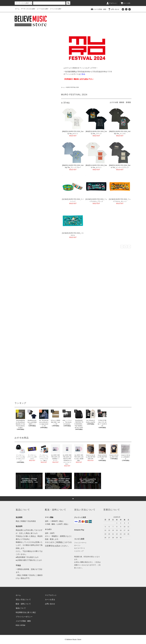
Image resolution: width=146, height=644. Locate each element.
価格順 (122, 102)
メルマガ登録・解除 (98, 9)
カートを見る (50, 600)
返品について (21, 608)
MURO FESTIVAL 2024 (73, 87)
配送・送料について (23, 604)
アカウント (112, 3)
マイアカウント (51, 595)
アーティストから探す (28, 9)
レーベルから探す (43, 9)
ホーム (17, 9)
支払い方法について (23, 600)
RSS (17, 625)
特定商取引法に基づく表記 (26, 612)
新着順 (128, 102)
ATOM (23, 625)
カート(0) (125, 3)
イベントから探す (56, 9)
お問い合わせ (114, 9)
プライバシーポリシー (24, 617)
